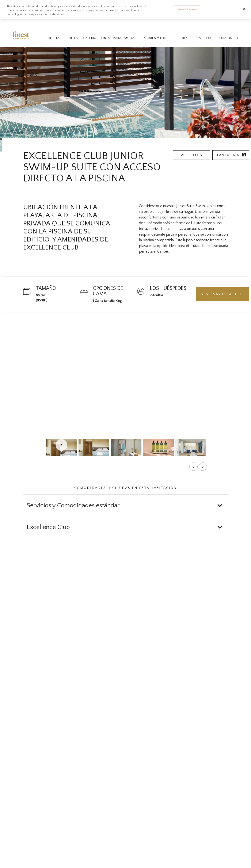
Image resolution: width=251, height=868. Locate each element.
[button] (126, 505)
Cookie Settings (187, 9)
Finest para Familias (119, 38)
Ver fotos (191, 155)
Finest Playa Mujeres (48, 22)
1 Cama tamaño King (107, 301)
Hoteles (29, 22)
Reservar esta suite (223, 294)
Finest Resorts (13, 22)
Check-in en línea (163, 22)
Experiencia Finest (222, 38)
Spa (198, 38)
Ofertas (54, 38)
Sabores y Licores (157, 38)
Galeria (90, 38)
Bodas (184, 38)
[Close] (244, 9)
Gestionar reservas (137, 22)
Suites (72, 38)
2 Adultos (157, 295)
